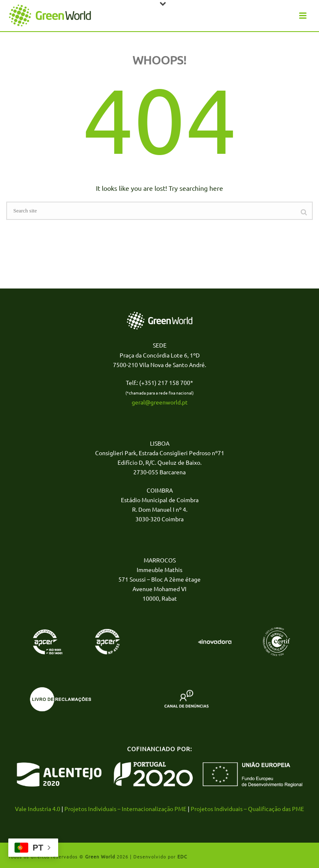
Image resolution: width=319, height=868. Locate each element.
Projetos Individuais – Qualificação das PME (247, 809)
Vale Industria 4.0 (38, 809)
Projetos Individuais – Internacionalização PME (125, 809)
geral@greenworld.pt (160, 402)
